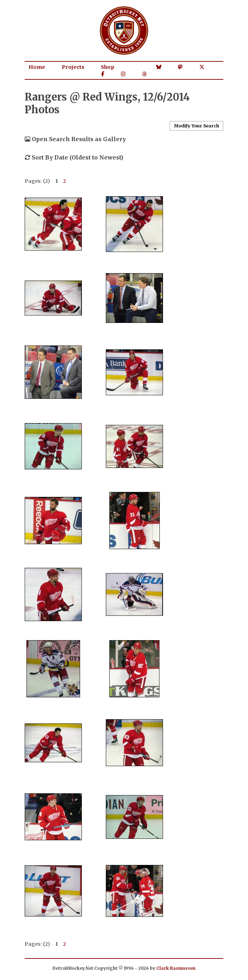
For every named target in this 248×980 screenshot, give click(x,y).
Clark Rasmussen (176, 968)
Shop (108, 67)
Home (37, 67)
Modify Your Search (196, 126)
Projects (73, 67)
